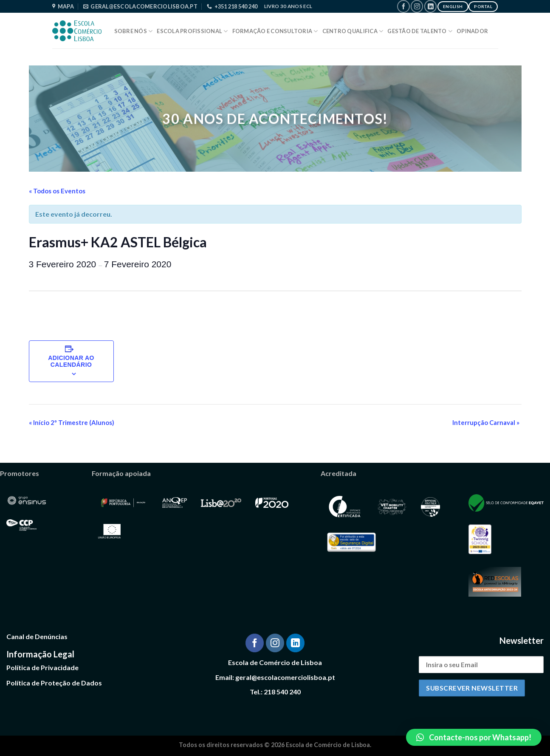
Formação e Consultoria (275, 31)
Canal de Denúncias (37, 636)
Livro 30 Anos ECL (288, 6)
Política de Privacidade (42, 667)
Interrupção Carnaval (486, 422)
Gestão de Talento (420, 31)
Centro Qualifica (353, 31)
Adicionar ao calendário (71, 361)
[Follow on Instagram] (417, 6)
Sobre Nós (134, 31)
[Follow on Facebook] (403, 6)
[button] (474, 737)
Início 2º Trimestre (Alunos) (72, 422)
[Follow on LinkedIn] (430, 6)
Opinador (472, 31)
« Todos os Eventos (57, 191)
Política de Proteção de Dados (54, 683)
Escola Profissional (192, 31)
